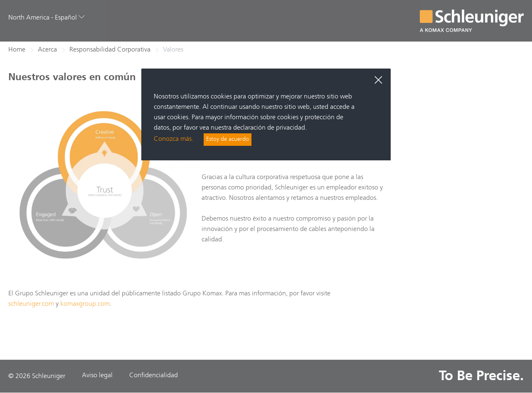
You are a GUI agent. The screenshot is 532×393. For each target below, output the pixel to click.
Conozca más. (174, 140)
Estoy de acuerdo (230, 140)
